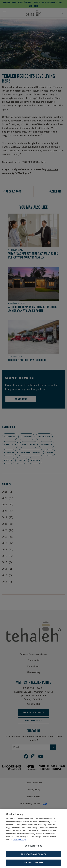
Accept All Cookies (33, 863)
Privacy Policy (19, 840)
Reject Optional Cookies (33, 855)
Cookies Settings (33, 846)
